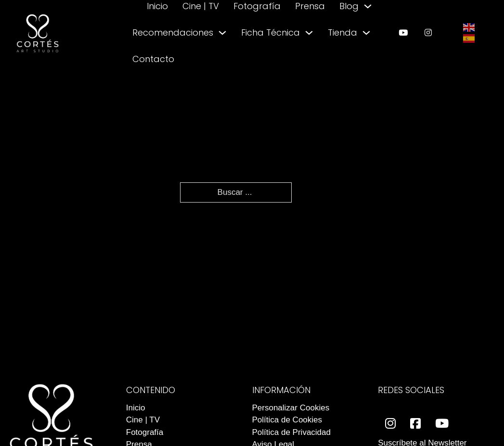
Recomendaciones (173, 32)
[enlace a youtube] (403, 32)
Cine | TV (201, 6)
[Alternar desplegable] (368, 6)
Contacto (153, 59)
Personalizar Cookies (291, 408)
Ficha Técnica (271, 32)
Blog (349, 6)
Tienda (342, 32)
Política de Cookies (287, 420)
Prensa (310, 6)
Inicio (157, 6)
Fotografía (257, 6)
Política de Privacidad (291, 432)
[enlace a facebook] (415, 424)
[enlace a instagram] (428, 32)
